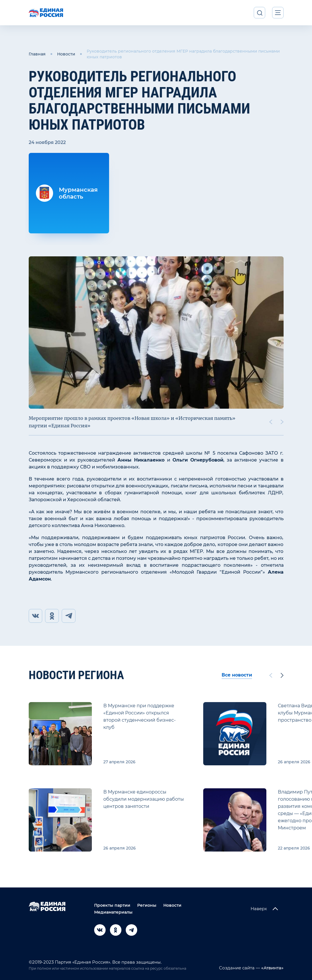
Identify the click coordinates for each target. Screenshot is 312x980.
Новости (66, 54)
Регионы (147, 905)
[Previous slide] (270, 422)
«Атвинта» (272, 968)
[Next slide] (282, 422)
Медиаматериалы (113, 912)
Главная (37, 54)
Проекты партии (112, 905)
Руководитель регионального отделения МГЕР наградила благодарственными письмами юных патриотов (183, 54)
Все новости (237, 675)
